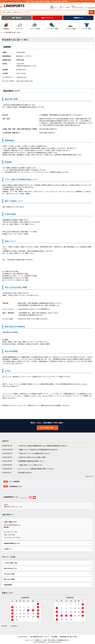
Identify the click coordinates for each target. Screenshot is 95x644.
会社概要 (55, 637)
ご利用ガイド (8, 549)
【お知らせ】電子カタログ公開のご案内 (32, 457)
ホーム (2, 32)
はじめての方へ (79, 8)
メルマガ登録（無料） (48, 428)
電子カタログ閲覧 (9, 579)
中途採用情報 (8, 585)
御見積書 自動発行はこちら (12, 543)
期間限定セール (78, 18)
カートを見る (66, 8)
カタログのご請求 (9, 574)
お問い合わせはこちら (10, 568)
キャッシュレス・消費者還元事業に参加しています (36, 469)
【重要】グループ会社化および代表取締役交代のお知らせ (38, 450)
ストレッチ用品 (35, 26)
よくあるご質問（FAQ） (11, 563)
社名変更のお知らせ (25, 473)
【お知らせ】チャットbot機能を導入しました (34, 453)
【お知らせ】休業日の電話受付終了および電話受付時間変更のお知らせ (43, 446)
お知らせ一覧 (89, 476)
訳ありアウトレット (47, 18)
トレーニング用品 (52, 26)
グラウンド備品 (71, 26)
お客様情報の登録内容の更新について (31, 461)
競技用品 (6, 26)
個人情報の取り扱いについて (40, 637)
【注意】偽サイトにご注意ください (30, 465)
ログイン (56, 8)
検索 (92, 12)
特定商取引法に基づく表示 (69, 637)
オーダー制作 (87, 26)
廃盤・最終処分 (17, 18)
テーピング (19, 26)
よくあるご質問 (90, 8)
